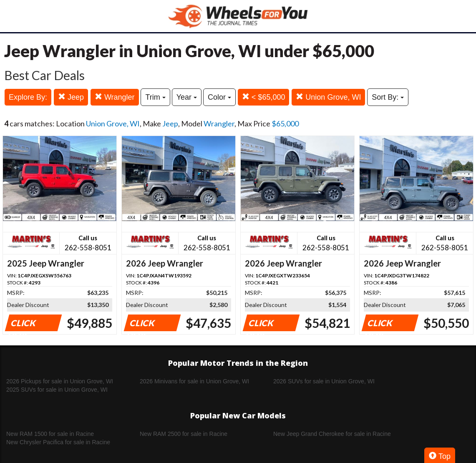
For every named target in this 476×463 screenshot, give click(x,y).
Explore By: (28, 97)
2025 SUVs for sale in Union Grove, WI (57, 390)
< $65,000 (264, 97)
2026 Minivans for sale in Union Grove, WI (194, 381)
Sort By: (388, 97)
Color (219, 97)
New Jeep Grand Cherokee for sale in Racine (332, 434)
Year (187, 97)
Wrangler (115, 97)
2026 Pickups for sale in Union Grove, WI (60, 381)
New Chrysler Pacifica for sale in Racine (58, 442)
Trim (155, 97)
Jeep (71, 97)
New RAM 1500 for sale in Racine (50, 434)
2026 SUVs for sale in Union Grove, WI (324, 381)
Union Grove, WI (328, 97)
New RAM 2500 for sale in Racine (184, 434)
